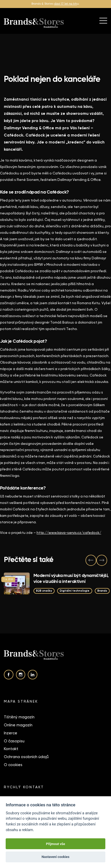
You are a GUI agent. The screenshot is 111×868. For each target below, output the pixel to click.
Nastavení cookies (56, 857)
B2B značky (44, 591)
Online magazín (18, 725)
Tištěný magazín (19, 717)
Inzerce (11, 733)
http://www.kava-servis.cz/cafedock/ (69, 533)
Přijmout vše (55, 844)
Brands (102, 591)
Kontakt (11, 749)
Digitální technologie (75, 591)
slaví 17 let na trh (66, 4)
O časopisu (14, 741)
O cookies (13, 765)
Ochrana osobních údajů (26, 757)
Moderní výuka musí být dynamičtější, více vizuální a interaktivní (71, 578)
